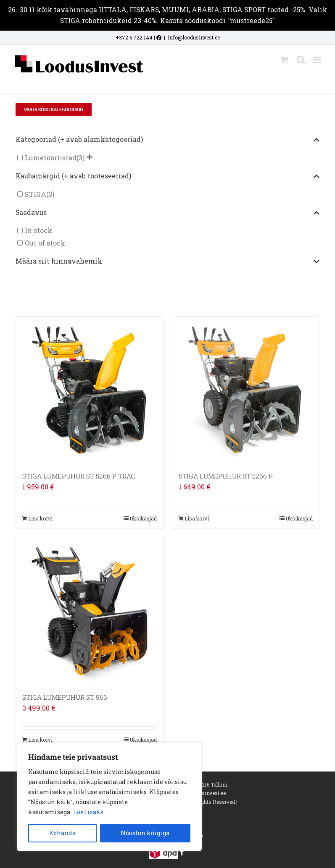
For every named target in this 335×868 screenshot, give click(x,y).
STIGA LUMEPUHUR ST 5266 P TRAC (79, 476)
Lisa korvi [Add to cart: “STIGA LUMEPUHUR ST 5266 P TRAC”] (40, 518)
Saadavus (167, 213)
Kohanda (62, 833)
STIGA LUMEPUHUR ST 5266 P (226, 476)
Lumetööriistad (51, 158)
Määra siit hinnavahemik (167, 261)
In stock (38, 231)
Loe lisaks (88, 812)
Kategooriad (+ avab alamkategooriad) (167, 140)
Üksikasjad (143, 518)
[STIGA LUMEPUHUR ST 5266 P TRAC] (89, 390)
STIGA (36, 194)
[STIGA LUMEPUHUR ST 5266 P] (246, 390)
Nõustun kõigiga (145, 833)
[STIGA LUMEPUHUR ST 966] (89, 611)
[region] (109, 797)
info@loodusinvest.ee (194, 37)
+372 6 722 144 (134, 37)
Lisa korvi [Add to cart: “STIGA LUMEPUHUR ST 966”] (40, 740)
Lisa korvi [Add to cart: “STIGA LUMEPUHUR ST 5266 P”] (197, 518)
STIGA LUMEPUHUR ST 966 (65, 697)
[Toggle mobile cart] (284, 60)
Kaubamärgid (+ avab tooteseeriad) (167, 176)
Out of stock (45, 243)
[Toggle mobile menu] (318, 60)
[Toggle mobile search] (301, 60)
